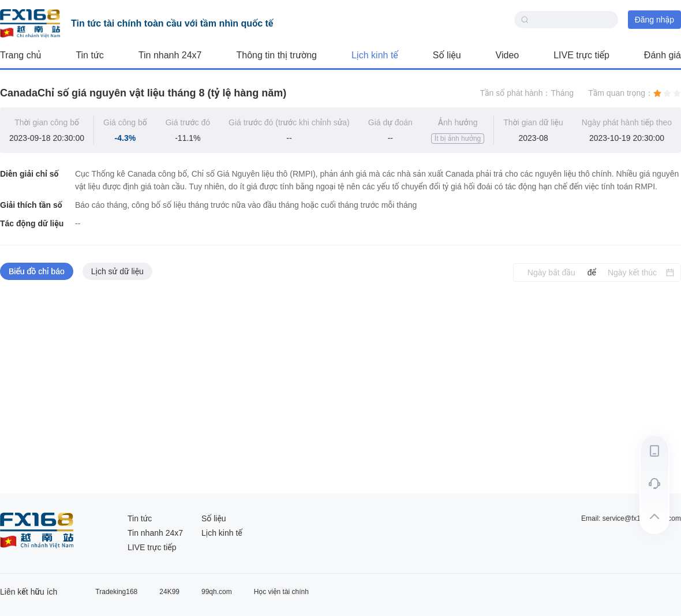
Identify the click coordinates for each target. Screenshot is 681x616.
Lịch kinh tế (375, 55)
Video (508, 55)
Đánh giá (663, 55)
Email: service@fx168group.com (631, 518)
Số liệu (447, 55)
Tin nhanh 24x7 (170, 55)
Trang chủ (20, 55)
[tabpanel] (340, 388)
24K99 (169, 592)
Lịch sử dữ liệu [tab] (117, 271)
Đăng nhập (654, 20)
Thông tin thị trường (277, 55)
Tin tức (89, 55)
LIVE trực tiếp (581, 55)
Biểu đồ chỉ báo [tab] (37, 271)
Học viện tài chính (281, 592)
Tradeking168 (116, 592)
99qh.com (217, 592)
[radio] (657, 93)
